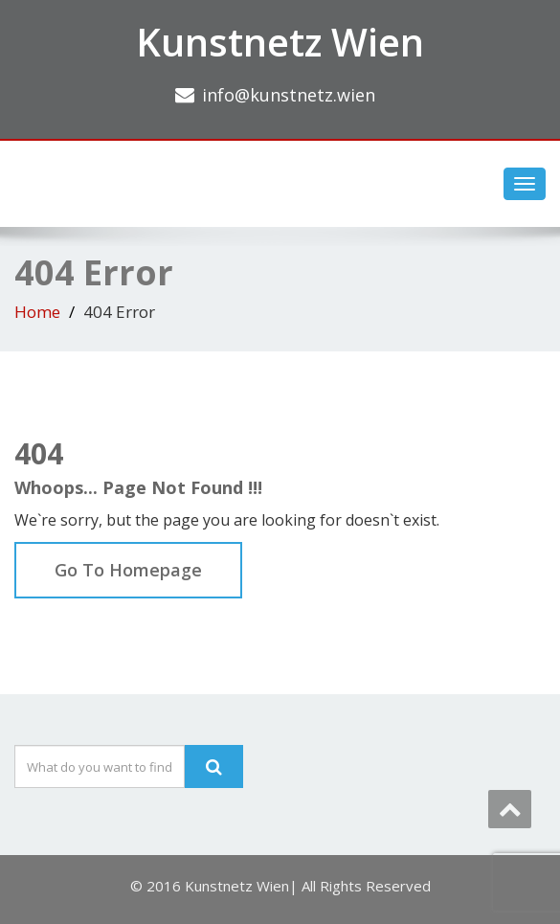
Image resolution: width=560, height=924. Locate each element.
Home (37, 312)
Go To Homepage (128, 570)
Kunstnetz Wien (280, 42)
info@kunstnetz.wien (289, 95)
